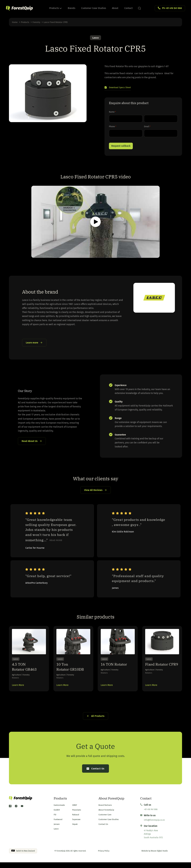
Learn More (18, 691)
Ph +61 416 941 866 (172, 8)
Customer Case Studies (94, 8)
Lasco (95, 38)
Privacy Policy (104, 856)
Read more (56, 545)
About (115, 8)
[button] (119, 88)
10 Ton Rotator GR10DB (70, 672)
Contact (128, 8)
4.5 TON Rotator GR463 (24, 672)
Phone (113, 127)
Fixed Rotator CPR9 (162, 670)
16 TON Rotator (114, 670)
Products (56, 8)
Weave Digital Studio (159, 856)
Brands (71, 8)
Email (147, 127)
